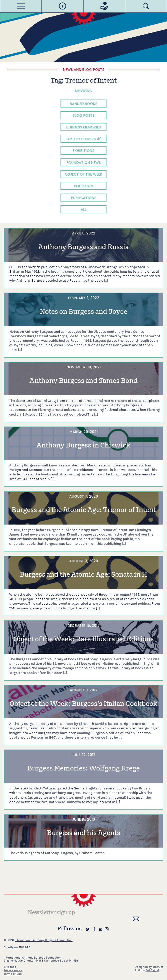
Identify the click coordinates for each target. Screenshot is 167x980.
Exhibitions (83, 151)
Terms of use (13, 974)
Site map (10, 967)
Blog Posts (83, 115)
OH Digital (152, 970)
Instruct (158, 967)
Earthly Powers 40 (83, 139)
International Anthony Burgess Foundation (44, 940)
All (83, 210)
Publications (84, 198)
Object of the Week (83, 174)
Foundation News (84, 163)
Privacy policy (13, 970)
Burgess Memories (83, 127)
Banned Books (83, 104)
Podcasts (83, 186)
